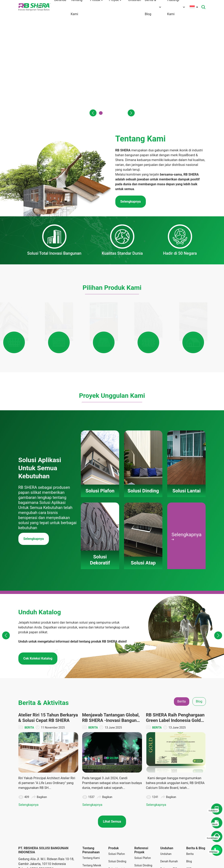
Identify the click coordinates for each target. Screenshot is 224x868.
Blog (189, 828)
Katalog (165, 847)
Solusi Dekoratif (114, 845)
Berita (190, 820)
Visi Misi (88, 839)
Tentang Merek (92, 832)
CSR (189, 835)
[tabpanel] (112, 726)
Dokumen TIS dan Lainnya (169, 837)
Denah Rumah (169, 828)
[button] (92, 113)
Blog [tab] (199, 667)
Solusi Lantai (116, 835)
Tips (189, 843)
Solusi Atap (115, 854)
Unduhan (166, 820)
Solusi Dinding (117, 828)
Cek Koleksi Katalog (38, 625)
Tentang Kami (91, 824)
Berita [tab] (182, 667)
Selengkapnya (34, 505)
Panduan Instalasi (166, 856)
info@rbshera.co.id (42, 840)
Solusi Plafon (117, 820)
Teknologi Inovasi (89, 849)
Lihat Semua (112, 788)
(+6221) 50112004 (40, 835)
